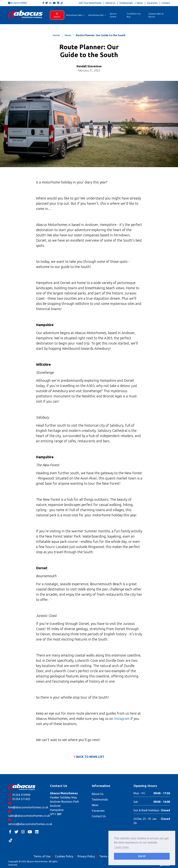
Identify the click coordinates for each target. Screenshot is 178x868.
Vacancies (152, 3)
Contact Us (99, 816)
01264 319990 (17, 3)
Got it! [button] (142, 856)
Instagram (122, 719)
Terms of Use (42, 856)
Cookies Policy (64, 856)
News (140, 3)
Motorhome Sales (75, 15)
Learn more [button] (122, 847)
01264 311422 (19, 799)
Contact (166, 3)
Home (56, 35)
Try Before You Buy (134, 15)
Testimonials (126, 3)
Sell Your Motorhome (90, 3)
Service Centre (113, 15)
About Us (110, 3)
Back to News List (89, 757)
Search (57, 15)
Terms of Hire (108, 856)
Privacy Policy (86, 856)
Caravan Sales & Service (156, 15)
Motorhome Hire (96, 15)
